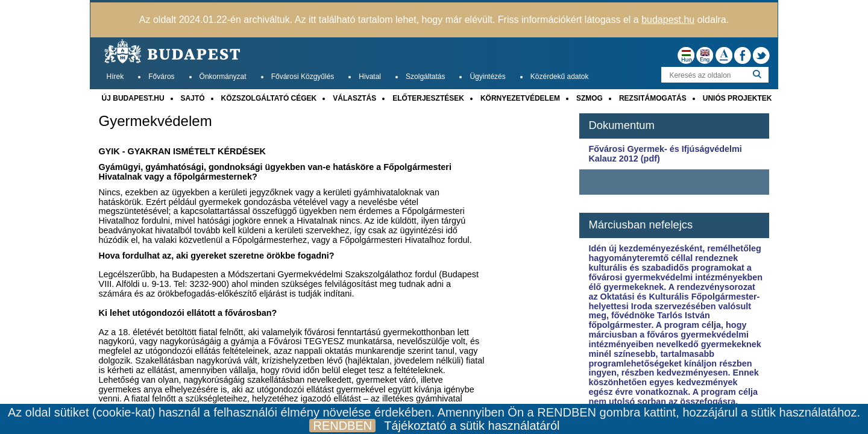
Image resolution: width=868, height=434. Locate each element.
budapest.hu (668, 20)
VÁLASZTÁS (354, 98)
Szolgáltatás (425, 77)
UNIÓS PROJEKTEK (737, 98)
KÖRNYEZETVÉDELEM (520, 98)
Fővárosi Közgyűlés (303, 77)
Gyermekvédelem (156, 121)
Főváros (161, 77)
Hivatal (370, 77)
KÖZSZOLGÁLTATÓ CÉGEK (269, 98)
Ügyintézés (487, 77)
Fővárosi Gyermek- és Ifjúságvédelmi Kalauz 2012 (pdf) (665, 154)
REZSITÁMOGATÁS (653, 98)
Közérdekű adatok (560, 77)
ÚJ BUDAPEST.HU (133, 98)
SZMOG (590, 98)
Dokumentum (621, 125)
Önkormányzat (223, 77)
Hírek (115, 77)
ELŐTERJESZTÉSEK (428, 98)
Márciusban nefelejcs (640, 225)
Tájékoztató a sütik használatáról (472, 426)
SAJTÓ (193, 98)
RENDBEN (342, 426)
